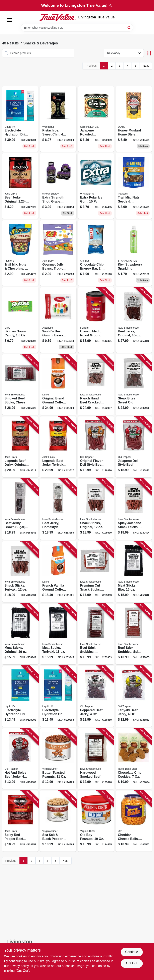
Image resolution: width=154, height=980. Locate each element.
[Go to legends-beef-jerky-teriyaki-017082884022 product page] (58, 447)
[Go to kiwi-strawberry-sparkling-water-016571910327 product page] (134, 253)
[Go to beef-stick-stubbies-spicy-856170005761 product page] (134, 634)
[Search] (129, 27)
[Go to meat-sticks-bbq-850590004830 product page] (134, 572)
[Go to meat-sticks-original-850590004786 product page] (20, 634)
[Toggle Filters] (149, 53)
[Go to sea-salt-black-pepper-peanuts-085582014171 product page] (58, 821)
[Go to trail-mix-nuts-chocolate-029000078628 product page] (20, 253)
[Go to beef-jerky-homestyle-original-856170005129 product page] (58, 509)
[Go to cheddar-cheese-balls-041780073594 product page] (134, 821)
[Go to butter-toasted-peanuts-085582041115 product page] (58, 759)
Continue (132, 952)
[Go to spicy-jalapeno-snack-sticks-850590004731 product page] (134, 509)
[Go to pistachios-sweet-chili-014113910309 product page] (58, 119)
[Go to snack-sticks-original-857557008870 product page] (96, 509)
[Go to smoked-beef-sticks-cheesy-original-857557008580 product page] (20, 385)
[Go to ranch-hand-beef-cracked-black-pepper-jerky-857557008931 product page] (96, 385)
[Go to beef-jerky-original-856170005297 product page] (134, 320)
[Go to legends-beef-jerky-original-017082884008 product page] (20, 447)
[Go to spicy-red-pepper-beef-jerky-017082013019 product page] (20, 821)
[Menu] (9, 20)
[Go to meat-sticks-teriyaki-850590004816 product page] (58, 634)
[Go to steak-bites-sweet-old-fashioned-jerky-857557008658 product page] (134, 385)
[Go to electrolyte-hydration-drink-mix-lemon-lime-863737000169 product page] (20, 696)
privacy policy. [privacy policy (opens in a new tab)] (20, 966)
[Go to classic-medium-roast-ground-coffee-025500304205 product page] (96, 320)
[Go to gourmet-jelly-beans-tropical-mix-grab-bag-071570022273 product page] (58, 253)
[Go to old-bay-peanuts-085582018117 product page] (96, 821)
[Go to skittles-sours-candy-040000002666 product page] (20, 320)
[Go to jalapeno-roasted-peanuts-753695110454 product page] (96, 119)
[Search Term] (77, 28)
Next (146, 66)
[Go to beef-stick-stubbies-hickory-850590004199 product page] (96, 634)
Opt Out (132, 963)
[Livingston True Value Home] (58, 17)
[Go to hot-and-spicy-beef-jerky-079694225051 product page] (20, 759)
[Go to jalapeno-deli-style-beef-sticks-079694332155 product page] (134, 447)
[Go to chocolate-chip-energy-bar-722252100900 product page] (96, 253)
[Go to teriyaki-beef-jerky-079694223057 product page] (134, 696)
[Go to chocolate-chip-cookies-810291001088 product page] (134, 759)
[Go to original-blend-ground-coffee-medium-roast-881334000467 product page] (58, 385)
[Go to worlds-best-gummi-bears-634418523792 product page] (58, 320)
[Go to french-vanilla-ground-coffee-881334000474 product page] (58, 572)
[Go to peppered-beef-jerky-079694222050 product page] (96, 696)
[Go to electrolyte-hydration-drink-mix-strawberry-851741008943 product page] (20, 119)
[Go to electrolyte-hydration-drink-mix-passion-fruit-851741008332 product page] (58, 696)
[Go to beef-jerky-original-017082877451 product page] (20, 186)
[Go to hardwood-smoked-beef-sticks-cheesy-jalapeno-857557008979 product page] (96, 759)
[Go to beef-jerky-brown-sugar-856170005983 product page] (20, 509)
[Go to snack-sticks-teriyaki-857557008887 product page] (20, 572)
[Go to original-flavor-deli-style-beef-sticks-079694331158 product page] (96, 447)
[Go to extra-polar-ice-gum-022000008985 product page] (96, 186)
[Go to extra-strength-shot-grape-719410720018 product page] (58, 186)
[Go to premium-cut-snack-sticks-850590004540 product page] (96, 572)
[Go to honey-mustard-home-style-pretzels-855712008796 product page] (134, 119)
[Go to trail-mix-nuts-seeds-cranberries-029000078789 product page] (134, 186)
